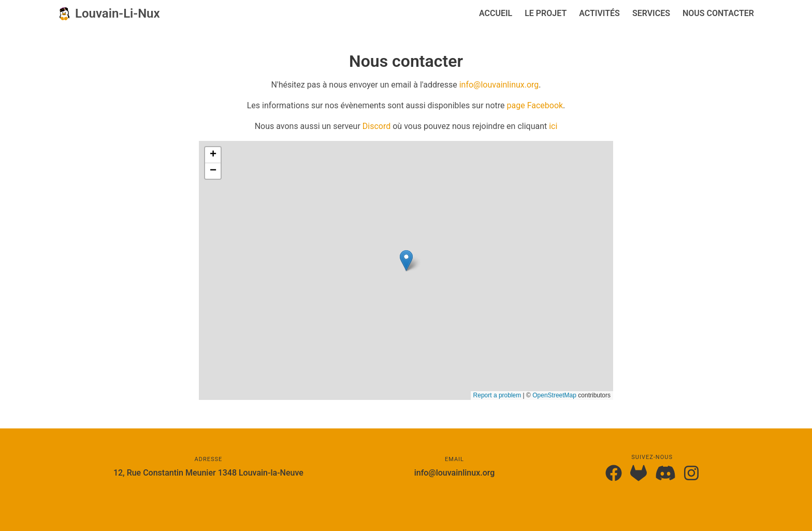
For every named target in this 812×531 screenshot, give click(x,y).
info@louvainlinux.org (499, 85)
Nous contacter (718, 13)
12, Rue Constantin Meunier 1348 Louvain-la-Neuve (208, 473)
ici (553, 126)
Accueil (496, 13)
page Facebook (535, 105)
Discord (376, 126)
